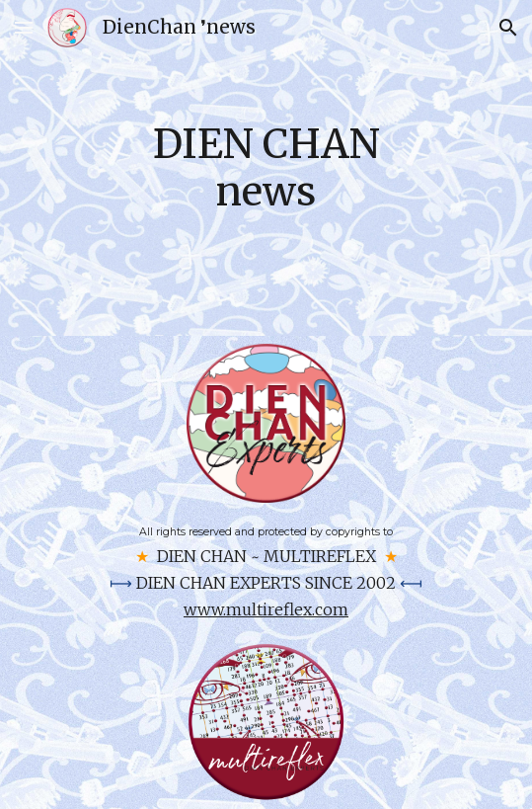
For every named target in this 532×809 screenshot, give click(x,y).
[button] (24, 27)
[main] (266, 168)
